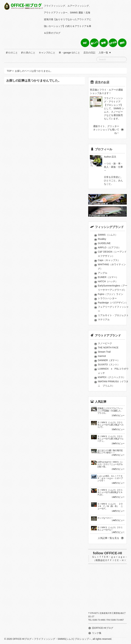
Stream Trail (104, 352)
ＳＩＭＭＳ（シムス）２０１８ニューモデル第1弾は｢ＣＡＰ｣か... (110, 492)
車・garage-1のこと (69, 53)
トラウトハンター (107, 298)
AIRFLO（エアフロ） (109, 247)
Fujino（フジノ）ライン (111, 294)
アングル (103, 273)
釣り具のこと (28, 53)
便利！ (122, 43)
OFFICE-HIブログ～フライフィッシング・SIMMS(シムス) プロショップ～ (24, 6)
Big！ (85, 43)
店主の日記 (89, 53)
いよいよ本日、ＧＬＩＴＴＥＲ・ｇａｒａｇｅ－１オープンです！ (110, 478)
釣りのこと (12, 53)
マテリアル (104, 320)
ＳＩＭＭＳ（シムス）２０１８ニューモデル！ (110, 529)
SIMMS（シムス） (108, 235)
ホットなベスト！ (105, 518)
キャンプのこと (47, 53)
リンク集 (97, 633)
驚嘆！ (103, 43)
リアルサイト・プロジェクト (113, 315)
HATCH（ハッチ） (108, 281)
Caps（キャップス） (109, 260)
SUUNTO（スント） (109, 364)
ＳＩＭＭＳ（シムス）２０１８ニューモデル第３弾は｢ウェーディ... (110, 439)
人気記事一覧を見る (108, 538)
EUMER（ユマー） (108, 277)
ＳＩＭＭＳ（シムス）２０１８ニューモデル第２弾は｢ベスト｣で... (110, 425)
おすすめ (113, 43)
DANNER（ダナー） (109, 360)
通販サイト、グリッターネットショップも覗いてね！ (106, 130)
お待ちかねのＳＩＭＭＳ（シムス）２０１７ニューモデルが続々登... (110, 464)
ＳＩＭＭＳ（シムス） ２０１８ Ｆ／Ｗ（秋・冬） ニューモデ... (110, 506)
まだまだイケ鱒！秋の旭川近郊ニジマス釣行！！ (110, 452)
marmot (102, 356)
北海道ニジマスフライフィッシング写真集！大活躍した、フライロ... (110, 411)
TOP (9, 71)
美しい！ (94, 43)
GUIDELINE (104, 243)
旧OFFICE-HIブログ (103, 628)
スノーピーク (105, 343)
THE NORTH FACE (108, 348)
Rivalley (102, 239)
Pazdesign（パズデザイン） (113, 303)
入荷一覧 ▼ (105, 53)
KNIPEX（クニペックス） (112, 377)
